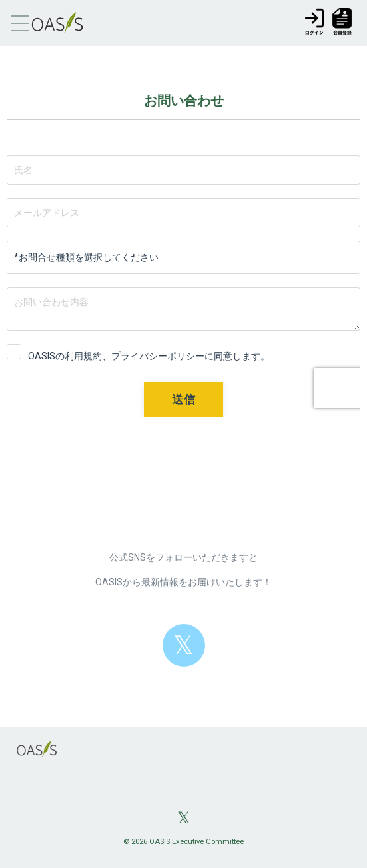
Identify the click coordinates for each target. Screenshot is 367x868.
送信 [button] (183, 399)
